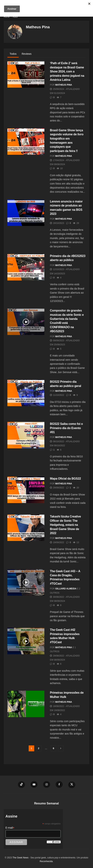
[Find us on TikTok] (21, 785)
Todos (13, 54)
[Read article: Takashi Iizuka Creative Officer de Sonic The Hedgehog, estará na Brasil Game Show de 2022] (26, 528)
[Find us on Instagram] (47, 784)
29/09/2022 (57, 488)
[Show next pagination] (61, 748)
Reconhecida (46, 861)
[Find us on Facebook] (59, 784)
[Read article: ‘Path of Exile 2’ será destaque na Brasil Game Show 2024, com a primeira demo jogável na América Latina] (26, 74)
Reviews (27, 54)
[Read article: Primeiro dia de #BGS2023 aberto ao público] (26, 267)
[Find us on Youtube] (34, 784)
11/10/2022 (57, 395)
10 (60, 168)
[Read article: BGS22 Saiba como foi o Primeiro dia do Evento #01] (26, 435)
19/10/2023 (57, 223)
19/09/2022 (57, 542)
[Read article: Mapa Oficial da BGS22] (26, 490)
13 (76, 542)
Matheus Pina (64, 85)
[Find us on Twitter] (72, 785)
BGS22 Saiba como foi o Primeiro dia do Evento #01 (66, 428)
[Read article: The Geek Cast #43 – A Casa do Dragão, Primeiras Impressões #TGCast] (26, 582)
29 (76, 223)
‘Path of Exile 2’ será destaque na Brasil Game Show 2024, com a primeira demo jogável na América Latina (67, 71)
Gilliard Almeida (66, 589)
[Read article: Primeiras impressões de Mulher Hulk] (26, 704)
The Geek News (21, 858)
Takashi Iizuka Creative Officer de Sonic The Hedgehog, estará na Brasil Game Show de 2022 (65, 525)
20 (76, 488)
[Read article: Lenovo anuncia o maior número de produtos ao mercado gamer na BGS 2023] (26, 213)
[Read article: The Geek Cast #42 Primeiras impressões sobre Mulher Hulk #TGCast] (26, 641)
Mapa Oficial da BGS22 (65, 479)
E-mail (10, 828)
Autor (15, 17)
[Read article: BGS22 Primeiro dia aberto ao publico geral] (26, 393)
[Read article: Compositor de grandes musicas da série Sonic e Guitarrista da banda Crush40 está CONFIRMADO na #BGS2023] (26, 322)
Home (7, 17)
